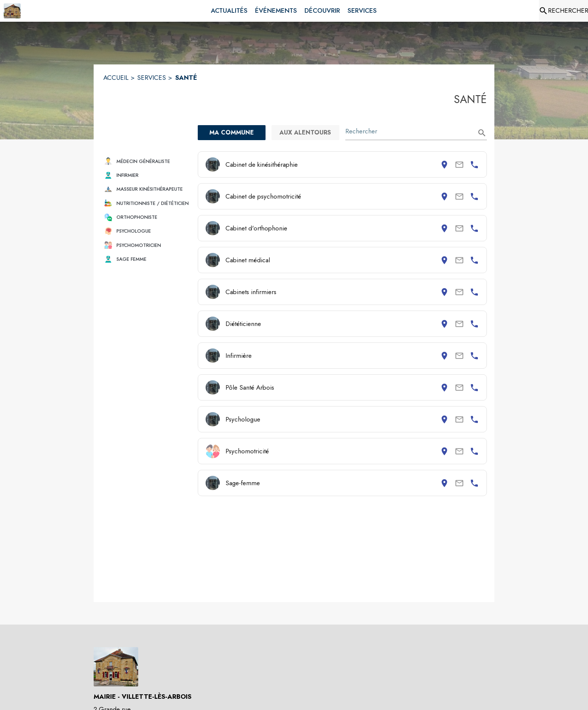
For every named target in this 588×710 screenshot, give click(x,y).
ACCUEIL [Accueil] (116, 78)
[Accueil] (12, 11)
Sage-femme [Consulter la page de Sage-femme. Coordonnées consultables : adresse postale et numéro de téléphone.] (243, 483)
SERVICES (151, 78)
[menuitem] (229, 11)
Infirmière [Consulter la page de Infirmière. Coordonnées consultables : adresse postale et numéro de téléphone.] (239, 356)
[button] (148, 161)
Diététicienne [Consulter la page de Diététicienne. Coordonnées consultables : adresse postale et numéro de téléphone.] (243, 324)
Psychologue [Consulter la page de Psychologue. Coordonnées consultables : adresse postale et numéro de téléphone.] (243, 419)
